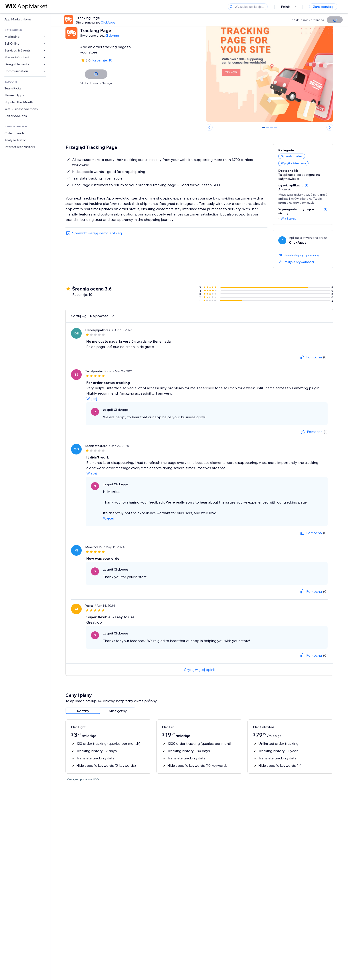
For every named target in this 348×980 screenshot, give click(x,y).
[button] (306, 185)
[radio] (83, 711)
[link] (25, 19)
